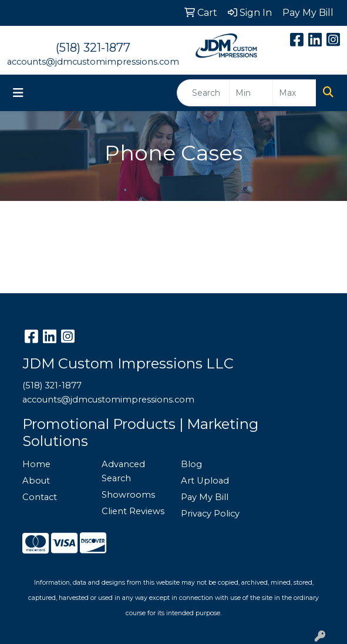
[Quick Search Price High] (294, 93)
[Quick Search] (203, 93)
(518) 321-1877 (93, 48)
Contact (40, 497)
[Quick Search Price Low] (251, 93)
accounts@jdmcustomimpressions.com (93, 62)
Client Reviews (133, 511)
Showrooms (128, 495)
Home (36, 464)
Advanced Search (123, 471)
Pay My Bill (205, 497)
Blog (191, 464)
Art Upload (205, 481)
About (36, 481)
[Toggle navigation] (18, 93)
